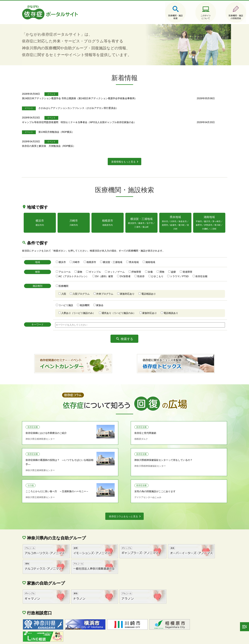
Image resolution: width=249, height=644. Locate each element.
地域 (43, 254)
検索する (127, 332)
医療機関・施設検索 (145, 17)
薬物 (85, 264)
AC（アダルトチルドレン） (78, 269)
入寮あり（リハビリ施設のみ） (83, 305)
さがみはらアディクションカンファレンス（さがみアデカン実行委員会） (107, 107)
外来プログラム (110, 286)
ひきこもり (162, 269)
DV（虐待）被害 (109, 269)
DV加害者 (130, 269)
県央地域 (139, 254)
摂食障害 (141, 264)
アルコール (70, 264)
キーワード (43, 317)
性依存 (146, 269)
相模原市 (96, 254)
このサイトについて (178, 17)
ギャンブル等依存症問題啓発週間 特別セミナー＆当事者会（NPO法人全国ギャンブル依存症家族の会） (124, 117)
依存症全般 (206, 269)
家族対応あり (132, 286)
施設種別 (43, 278)
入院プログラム (86, 286)
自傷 (155, 264)
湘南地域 (155, 254)
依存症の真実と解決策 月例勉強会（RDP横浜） (93, 136)
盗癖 (178, 264)
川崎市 (81, 254)
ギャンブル (100, 264)
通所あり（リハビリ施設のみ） (124, 305)
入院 (68, 286)
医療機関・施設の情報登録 (211, 17)
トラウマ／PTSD (184, 269)
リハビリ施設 (71, 298)
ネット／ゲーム (121, 264)
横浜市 (67, 254)
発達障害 (192, 264)
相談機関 (90, 298)
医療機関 (68, 278)
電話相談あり (154, 286)
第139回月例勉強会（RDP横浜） (84, 126)
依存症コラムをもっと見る (123, 490)
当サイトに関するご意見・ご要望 (97, 639)
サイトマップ (38, 639)
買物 (167, 264)
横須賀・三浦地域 (118, 254)
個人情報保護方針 (62, 639)
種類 (43, 264)
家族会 (105, 298)
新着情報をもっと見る (123, 151)
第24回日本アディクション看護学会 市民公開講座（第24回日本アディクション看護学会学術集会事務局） (124, 97)
